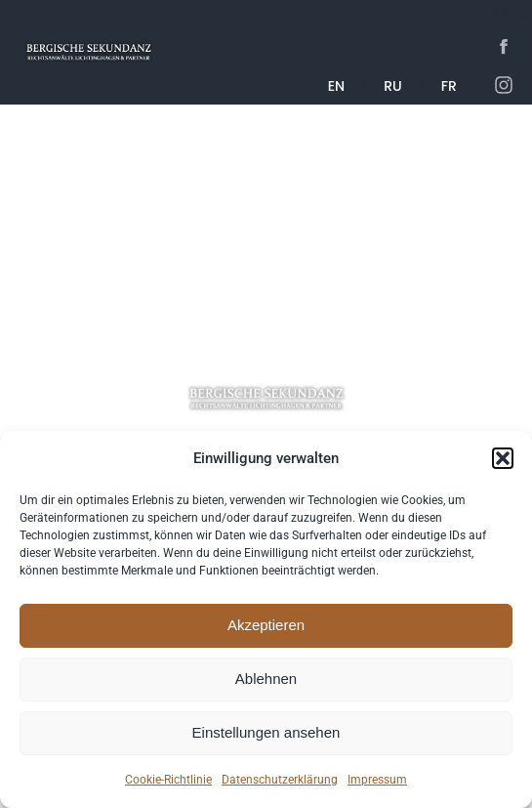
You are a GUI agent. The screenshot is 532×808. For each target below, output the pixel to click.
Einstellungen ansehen (266, 732)
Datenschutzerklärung (280, 780)
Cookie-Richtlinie (168, 780)
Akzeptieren (266, 625)
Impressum (377, 780)
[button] (503, 458)
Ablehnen (266, 679)
